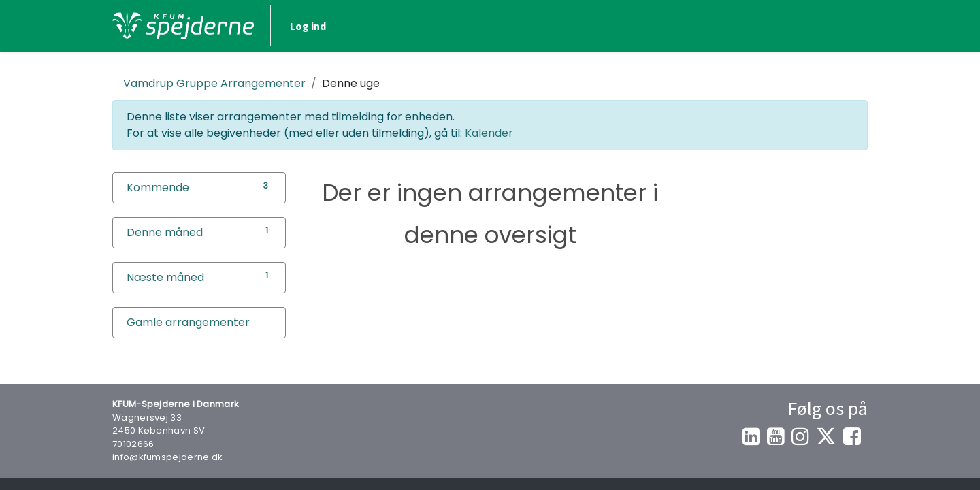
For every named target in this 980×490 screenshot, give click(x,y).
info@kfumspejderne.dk (167, 457)
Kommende (158, 187)
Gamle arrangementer (188, 322)
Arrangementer (214, 83)
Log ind (308, 26)
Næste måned (165, 277)
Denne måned (165, 232)
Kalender (489, 133)
